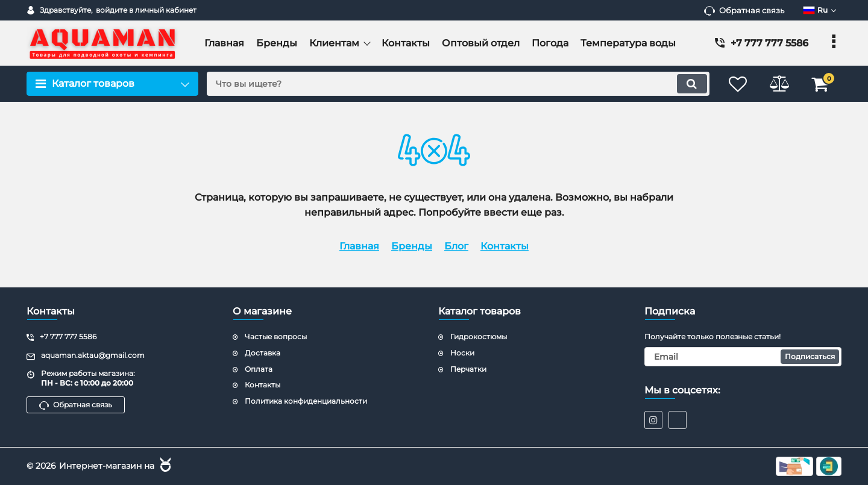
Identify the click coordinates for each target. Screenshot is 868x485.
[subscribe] (743, 357)
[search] (457, 84)
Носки (462, 353)
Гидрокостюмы (479, 336)
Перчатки (468, 369)
